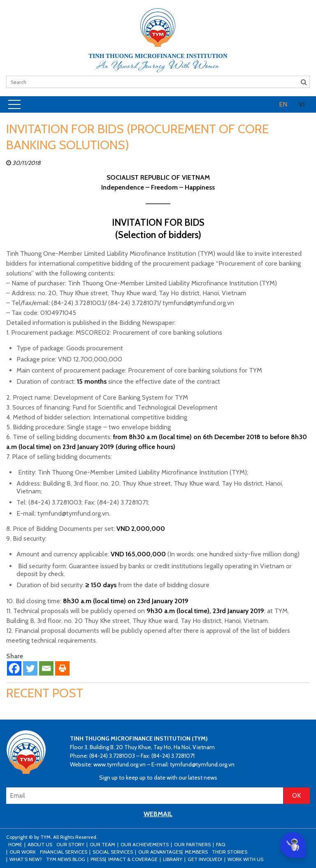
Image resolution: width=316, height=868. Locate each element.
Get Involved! (205, 859)
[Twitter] (30, 668)
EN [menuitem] (283, 104)
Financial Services (64, 852)
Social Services (113, 852)
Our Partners (192, 844)
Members (196, 852)
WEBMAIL (158, 814)
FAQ (221, 844)
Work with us (245, 859)
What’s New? (26, 859)
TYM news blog (66, 859)
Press (98, 859)
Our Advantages (160, 852)
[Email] (46, 668)
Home (15, 844)
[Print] (62, 668)
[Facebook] (14, 668)
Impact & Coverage (133, 859)
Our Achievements (145, 844)
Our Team (102, 844)
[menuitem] (283, 104)
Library (173, 859)
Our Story (70, 844)
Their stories (230, 852)
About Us (40, 844)
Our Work (23, 852)
